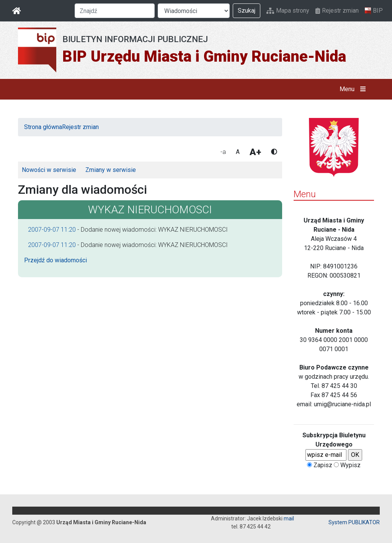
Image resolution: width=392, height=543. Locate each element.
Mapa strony (288, 11)
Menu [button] (354, 89)
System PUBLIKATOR (354, 522)
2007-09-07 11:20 (52, 230)
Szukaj (247, 11)
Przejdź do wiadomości (56, 260)
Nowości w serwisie (49, 170)
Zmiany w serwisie (111, 170)
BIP (374, 11)
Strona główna (43, 127)
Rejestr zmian (337, 11)
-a (223, 152)
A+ (255, 152)
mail (289, 518)
